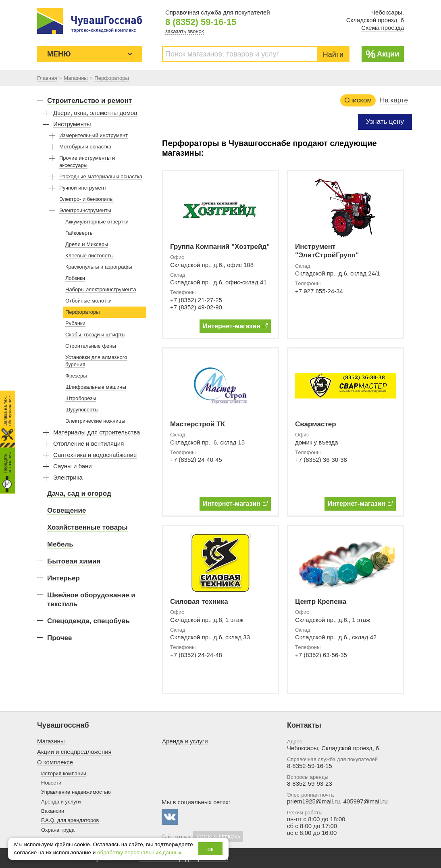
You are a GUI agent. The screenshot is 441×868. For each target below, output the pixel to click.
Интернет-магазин (235, 326)
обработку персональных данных (139, 852)
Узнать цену (385, 122)
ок (211, 849)
